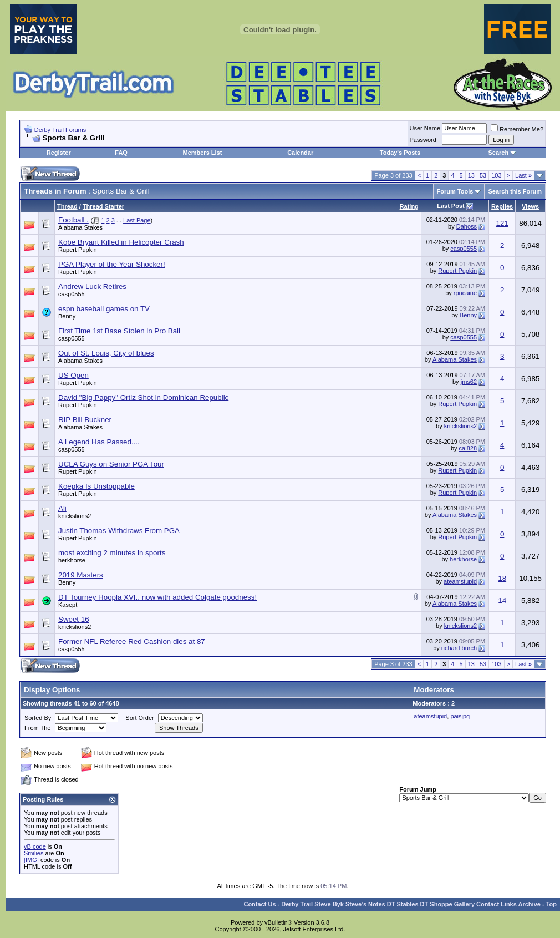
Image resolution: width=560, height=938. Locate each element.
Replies (502, 206)
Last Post (451, 206)
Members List (202, 153)
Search (498, 153)
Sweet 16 (74, 619)
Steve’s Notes (365, 904)
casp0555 (464, 249)
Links (509, 904)
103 (496, 175)
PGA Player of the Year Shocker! (112, 264)
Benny (67, 316)
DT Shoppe (436, 904)
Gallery (464, 904)
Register (59, 153)
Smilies (34, 853)
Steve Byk (329, 904)
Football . (73, 220)
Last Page (137, 220)
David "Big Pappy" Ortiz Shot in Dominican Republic (143, 397)
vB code (35, 846)
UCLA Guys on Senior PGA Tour (111, 464)
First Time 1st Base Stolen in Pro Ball (119, 331)
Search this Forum (515, 191)
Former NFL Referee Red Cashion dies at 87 (132, 642)
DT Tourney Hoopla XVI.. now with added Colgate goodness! (157, 597)
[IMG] (31, 860)
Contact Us (259, 904)
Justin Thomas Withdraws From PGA (119, 531)
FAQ (121, 153)
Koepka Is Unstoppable (96, 486)
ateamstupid (460, 581)
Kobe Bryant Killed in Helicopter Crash (121, 242)
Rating (409, 206)
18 (502, 578)
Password (423, 140)
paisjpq (460, 716)
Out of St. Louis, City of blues (106, 353)
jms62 (469, 382)
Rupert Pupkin (78, 250)
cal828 (468, 448)
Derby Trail (297, 904)
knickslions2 (460, 426)
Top (551, 904)
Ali (62, 508)
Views (530, 206)
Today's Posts (400, 153)
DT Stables (403, 904)
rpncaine (465, 293)
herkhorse (72, 560)
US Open (73, 375)
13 (471, 175)
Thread (67, 206)
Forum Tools (455, 191)
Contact (488, 904)
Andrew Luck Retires (92, 287)
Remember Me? (517, 129)
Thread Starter (103, 206)
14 (502, 600)
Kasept (68, 605)
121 (502, 223)
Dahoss (467, 226)
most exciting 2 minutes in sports (112, 553)
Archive (530, 904)
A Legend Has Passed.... (99, 442)
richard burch (459, 648)
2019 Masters (81, 575)
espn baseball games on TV (104, 309)
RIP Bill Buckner (85, 420)
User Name (425, 128)
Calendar (300, 153)
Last (523, 175)
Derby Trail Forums (60, 130)
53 (483, 175)
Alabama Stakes (80, 227)
